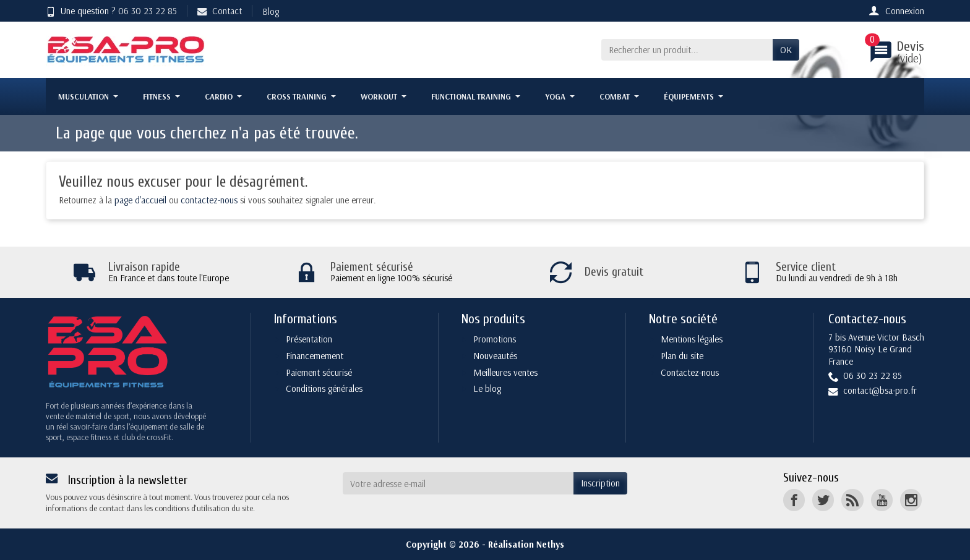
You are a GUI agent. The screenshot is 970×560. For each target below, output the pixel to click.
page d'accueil (140, 200)
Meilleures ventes (505, 372)
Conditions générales (324, 388)
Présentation (309, 339)
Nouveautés (495, 356)
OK (786, 50)
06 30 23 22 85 (148, 11)
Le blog (487, 388)
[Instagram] (911, 500)
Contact (220, 11)
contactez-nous (209, 200)
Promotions (495, 339)
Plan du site (682, 356)
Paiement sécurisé (319, 372)
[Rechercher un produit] (687, 50)
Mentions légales (692, 339)
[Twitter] (823, 500)
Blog (271, 11)
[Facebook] (794, 500)
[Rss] (852, 500)
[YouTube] (882, 500)
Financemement (315, 356)
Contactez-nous (690, 372)
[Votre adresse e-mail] (458, 483)
